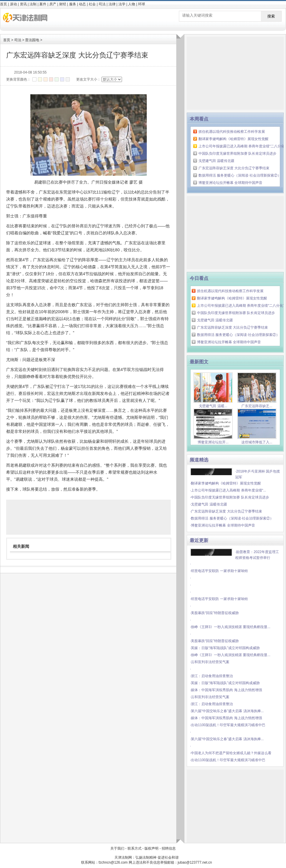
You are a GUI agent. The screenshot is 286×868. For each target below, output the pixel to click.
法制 (33, 4)
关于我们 (117, 848)
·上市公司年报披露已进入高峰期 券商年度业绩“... (228, 490)
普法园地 (32, 40)
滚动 (13, 4)
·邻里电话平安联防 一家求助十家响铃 (219, 571)
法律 (112, 4)
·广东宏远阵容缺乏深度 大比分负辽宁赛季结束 (226, 511)
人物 (132, 4)
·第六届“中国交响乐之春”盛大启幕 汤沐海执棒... (227, 711)
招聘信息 (169, 848)
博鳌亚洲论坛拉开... (213, 440)
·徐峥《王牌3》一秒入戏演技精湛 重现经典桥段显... (230, 627)
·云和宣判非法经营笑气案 (210, 662)
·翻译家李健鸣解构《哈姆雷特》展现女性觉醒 (225, 483)
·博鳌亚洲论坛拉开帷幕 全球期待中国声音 (223, 525)
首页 (4, 4)
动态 (82, 4)
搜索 (271, 16)
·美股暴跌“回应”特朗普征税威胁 (214, 613)
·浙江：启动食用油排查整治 (211, 676)
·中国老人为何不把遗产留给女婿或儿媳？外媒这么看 (231, 753)
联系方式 (135, 848)
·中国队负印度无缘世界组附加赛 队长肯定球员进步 (230, 497)
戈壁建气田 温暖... (213, 404)
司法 (102, 4)
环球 (142, 4)
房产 (53, 4)
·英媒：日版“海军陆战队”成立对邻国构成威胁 (225, 648)
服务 (73, 4)
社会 (92, 4)
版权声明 (151, 848)
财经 (63, 4)
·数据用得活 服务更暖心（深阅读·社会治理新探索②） (232, 518)
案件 (43, 4)
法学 (122, 4)
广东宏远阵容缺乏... (257, 404)
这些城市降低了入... (257, 440)
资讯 (23, 4)
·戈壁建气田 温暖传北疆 (209, 504)
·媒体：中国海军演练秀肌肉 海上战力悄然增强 (226, 690)
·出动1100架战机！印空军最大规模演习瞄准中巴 (228, 725)
